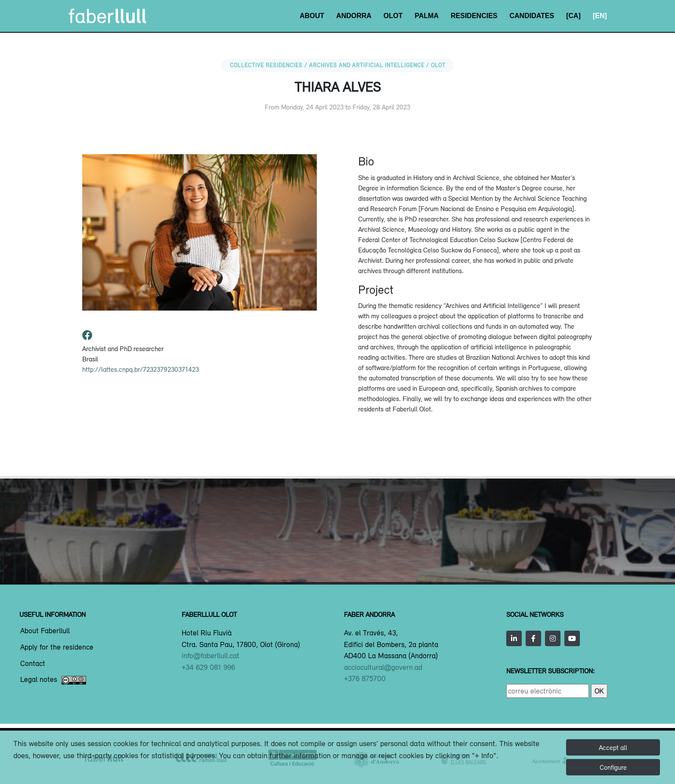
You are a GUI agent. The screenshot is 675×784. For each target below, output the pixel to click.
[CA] (573, 16)
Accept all (613, 747)
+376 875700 (365, 678)
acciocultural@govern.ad (383, 667)
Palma (427, 16)
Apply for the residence (57, 647)
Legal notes (53, 680)
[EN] (600, 16)
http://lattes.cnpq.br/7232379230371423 (141, 369)
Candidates (532, 16)
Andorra (354, 16)
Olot (393, 16)
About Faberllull (45, 631)
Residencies (474, 16)
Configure (613, 767)
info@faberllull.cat (211, 656)
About (312, 16)
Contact (33, 664)
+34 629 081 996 (208, 667)
